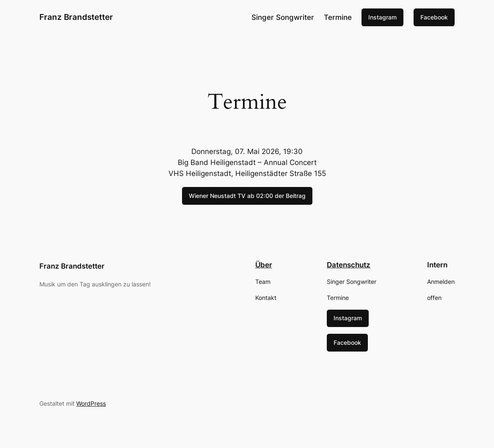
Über (264, 265)
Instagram (382, 17)
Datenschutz (349, 265)
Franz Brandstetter (76, 17)
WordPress (91, 403)
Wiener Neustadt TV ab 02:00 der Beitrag (247, 196)
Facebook (434, 17)
